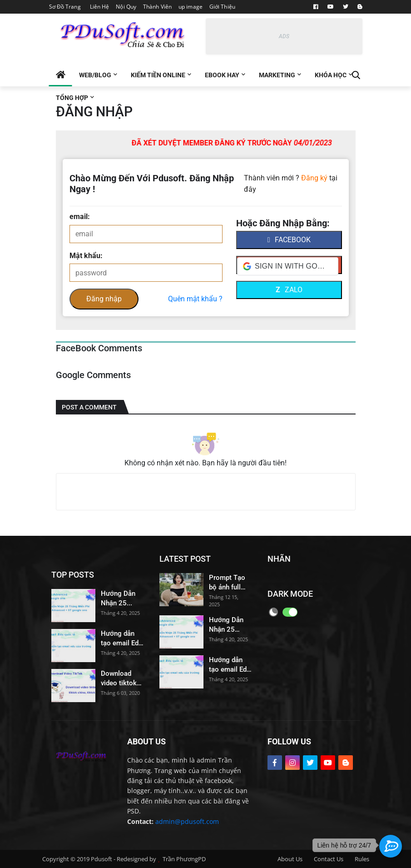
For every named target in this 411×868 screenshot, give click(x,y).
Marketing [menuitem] (277, 75)
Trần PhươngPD (184, 859)
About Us (290, 859)
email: (80, 217)
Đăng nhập (104, 299)
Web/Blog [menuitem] (95, 75)
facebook (289, 240)
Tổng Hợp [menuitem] (72, 98)
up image (191, 7)
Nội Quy (126, 7)
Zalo (289, 290)
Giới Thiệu (222, 7)
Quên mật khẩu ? (195, 299)
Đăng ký (314, 178)
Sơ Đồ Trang (65, 7)
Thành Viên (157, 7)
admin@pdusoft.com (187, 821)
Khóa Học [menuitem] (331, 75)
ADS (284, 36)
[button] (288, 266)
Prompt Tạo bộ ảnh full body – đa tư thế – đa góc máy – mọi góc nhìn (228, 583)
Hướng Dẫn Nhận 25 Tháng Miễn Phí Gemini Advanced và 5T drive (120, 599)
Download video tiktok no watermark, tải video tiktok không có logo (120, 679)
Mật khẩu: (86, 256)
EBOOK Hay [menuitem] (222, 75)
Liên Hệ (100, 7)
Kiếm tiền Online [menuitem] (158, 75)
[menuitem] (61, 75)
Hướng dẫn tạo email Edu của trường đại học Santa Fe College (122, 639)
